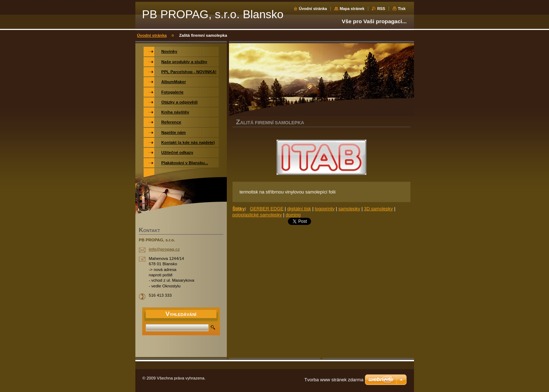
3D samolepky (378, 209)
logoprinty (325, 209)
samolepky (349, 209)
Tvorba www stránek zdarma (334, 380)
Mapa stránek (352, 9)
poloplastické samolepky (257, 215)
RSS (381, 9)
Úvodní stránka (313, 9)
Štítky (239, 209)
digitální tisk (299, 209)
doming (293, 215)
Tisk (402, 9)
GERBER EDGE (267, 209)
